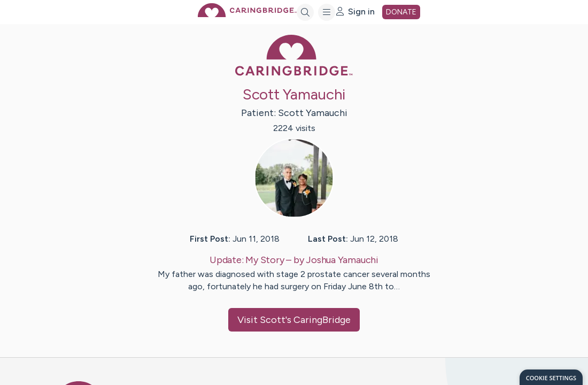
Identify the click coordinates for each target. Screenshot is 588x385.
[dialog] (551, 377)
